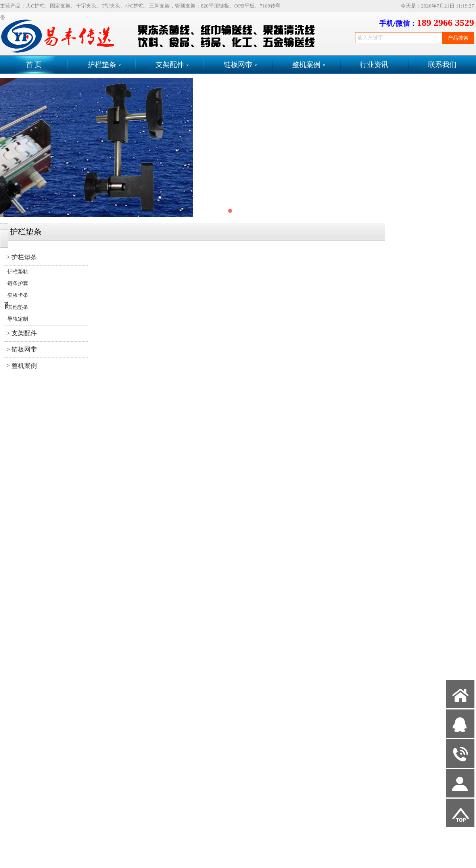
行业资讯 (374, 65)
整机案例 (309, 65)
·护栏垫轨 (17, 271)
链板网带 (240, 65)
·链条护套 (17, 283)
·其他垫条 (17, 307)
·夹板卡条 (17, 295)
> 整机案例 (22, 366)
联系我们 (442, 65)
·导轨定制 (17, 319)
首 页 (34, 65)
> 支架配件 (22, 333)
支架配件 (172, 65)
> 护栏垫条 (22, 257)
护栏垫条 (104, 65)
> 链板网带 (22, 349)
